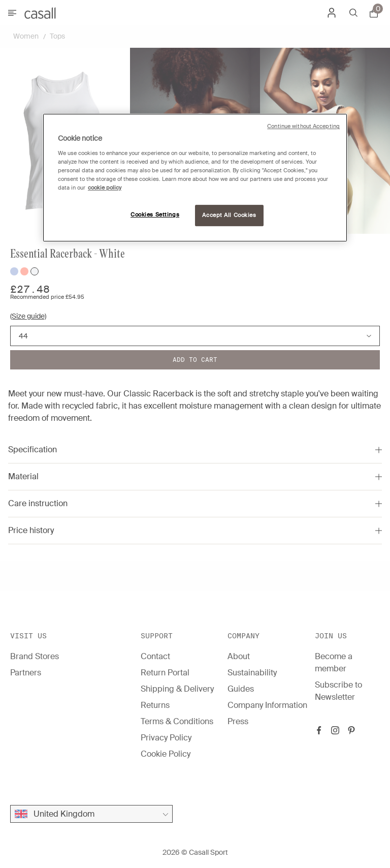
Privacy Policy (166, 738)
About (239, 656)
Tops (57, 36)
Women (26, 36)
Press (238, 721)
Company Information (267, 705)
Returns (155, 705)
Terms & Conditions (177, 721)
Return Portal (165, 673)
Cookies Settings (155, 215)
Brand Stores (35, 656)
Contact (155, 656)
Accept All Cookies (229, 215)
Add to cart (195, 360)
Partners (26, 673)
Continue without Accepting (303, 126)
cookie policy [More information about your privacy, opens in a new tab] (105, 188)
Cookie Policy (166, 754)
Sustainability (252, 673)
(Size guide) (28, 316)
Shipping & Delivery (177, 689)
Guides (241, 689)
